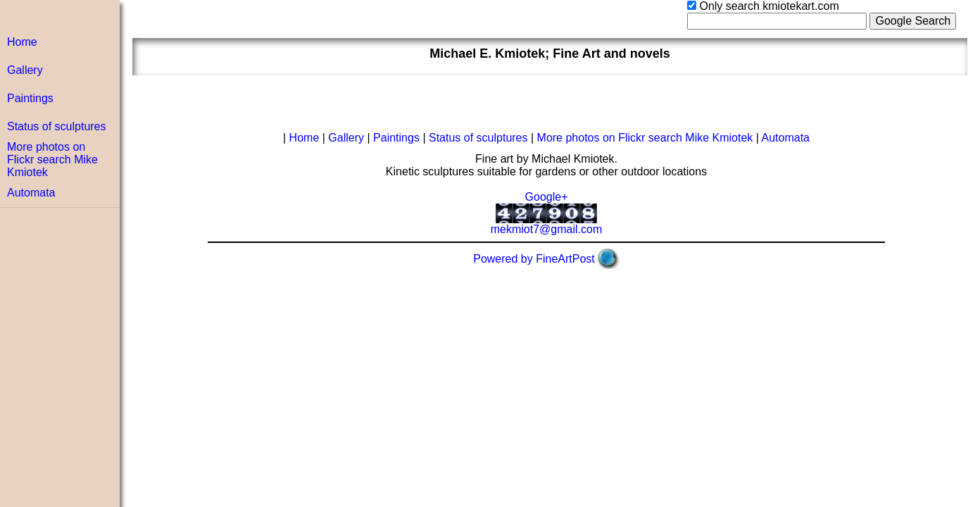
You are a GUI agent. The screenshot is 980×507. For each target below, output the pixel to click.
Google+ (547, 197)
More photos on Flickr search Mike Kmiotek (52, 159)
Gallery (25, 70)
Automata (31, 193)
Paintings (30, 98)
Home (22, 42)
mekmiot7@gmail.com (547, 229)
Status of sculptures (57, 126)
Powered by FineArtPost (534, 259)
